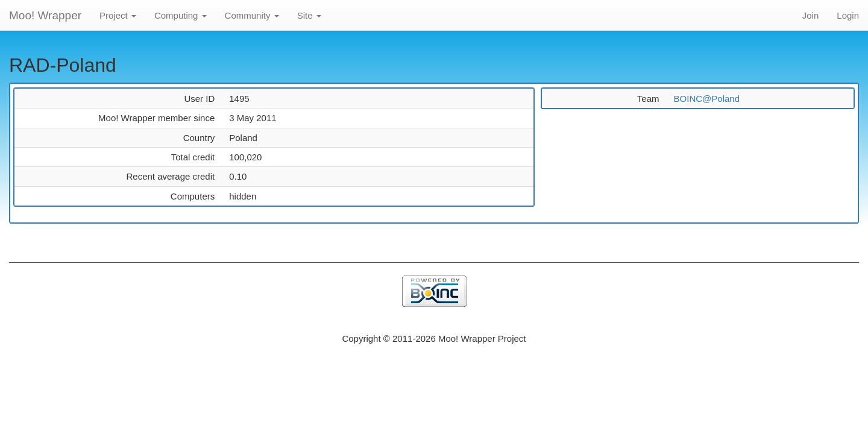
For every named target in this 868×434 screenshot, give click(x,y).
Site (309, 15)
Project (118, 15)
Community (252, 15)
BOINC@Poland (707, 99)
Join (811, 15)
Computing (181, 15)
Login (848, 15)
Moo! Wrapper (45, 15)
